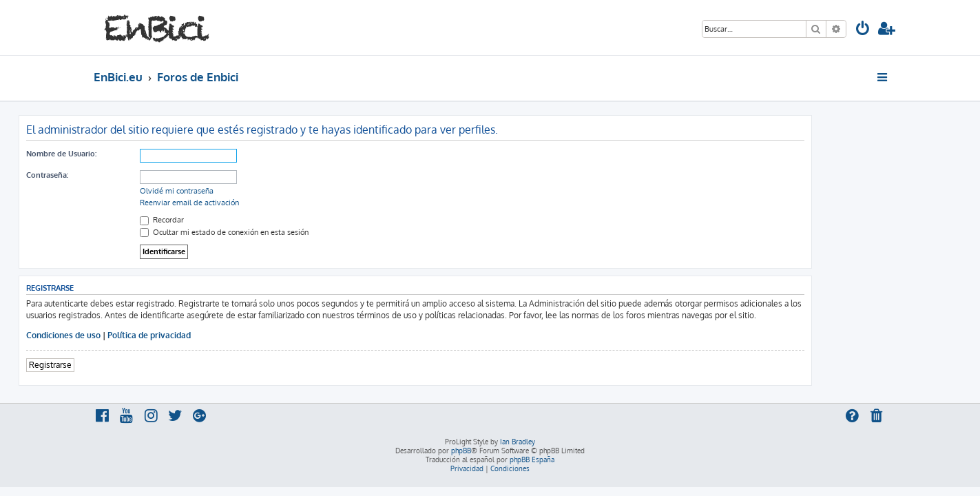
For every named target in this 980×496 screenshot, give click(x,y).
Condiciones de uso (138, 335)
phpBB (461, 451)
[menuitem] (863, 30)
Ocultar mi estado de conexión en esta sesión (299, 232)
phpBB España (532, 459)
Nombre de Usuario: (136, 154)
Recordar (237, 220)
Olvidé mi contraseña (252, 191)
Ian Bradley (518, 442)
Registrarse (125, 365)
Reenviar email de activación (264, 203)
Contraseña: (122, 175)
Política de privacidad (224, 335)
